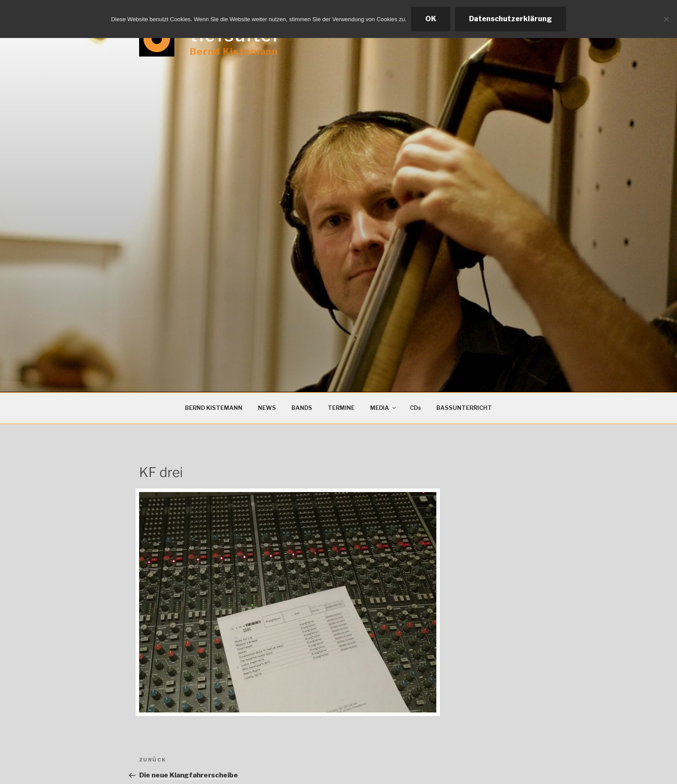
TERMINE (341, 408)
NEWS (267, 408)
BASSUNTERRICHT (464, 408)
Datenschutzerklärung (511, 19)
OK (431, 19)
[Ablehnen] (666, 19)
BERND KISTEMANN (214, 408)
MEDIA (384, 408)
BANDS (302, 408)
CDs (415, 408)
